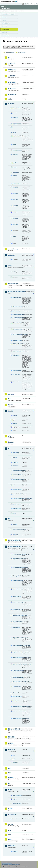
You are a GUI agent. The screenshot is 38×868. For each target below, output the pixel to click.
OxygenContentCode (17, 677)
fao (9, 399)
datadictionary (13, 249)
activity (15, 272)
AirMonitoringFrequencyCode (17, 554)
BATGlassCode (17, 597)
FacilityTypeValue (17, 340)
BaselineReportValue (17, 307)
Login (25, 4)
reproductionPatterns (17, 494)
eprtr (10, 266)
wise (10, 839)
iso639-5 (15, 167)
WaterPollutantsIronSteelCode (17, 719)
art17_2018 (12, 88)
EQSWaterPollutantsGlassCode (17, 658)
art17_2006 (12, 76)
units (14, 513)
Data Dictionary (14, 11)
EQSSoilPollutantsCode (17, 652)
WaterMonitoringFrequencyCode (17, 706)
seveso (11, 824)
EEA (9, 1)
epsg (14, 144)
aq (9, 57)
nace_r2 (15, 176)
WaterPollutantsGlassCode (17, 711)
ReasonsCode (17, 686)
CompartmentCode (17, 622)
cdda (10, 99)
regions (15, 799)
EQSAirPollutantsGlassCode (17, 638)
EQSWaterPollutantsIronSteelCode (17, 664)
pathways (16, 485)
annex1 (15, 525)
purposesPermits (17, 489)
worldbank (12, 845)
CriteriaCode (16, 627)
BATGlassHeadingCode (17, 602)
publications (12, 815)
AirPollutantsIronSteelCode (17, 567)
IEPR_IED (11, 737)
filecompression (17, 150)
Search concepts (22, 53)
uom (10, 835)
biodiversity (12, 95)
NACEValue (16, 355)
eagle (15, 759)
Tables (4, 20)
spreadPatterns (17, 509)
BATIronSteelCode (17, 610)
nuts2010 (15, 200)
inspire (11, 743)
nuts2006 (15, 193)
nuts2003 (15, 187)
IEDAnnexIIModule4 (15, 729)
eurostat (11, 394)
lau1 (10, 768)
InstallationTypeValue (17, 351)
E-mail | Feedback (7, 863)
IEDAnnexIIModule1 (15, 540)
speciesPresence (17, 504)
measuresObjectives (17, 479)
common (11, 104)
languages (16, 172)
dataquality (12, 255)
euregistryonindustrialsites (15, 292)
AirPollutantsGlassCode (17, 559)
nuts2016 (15, 212)
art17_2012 (12, 82)
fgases (11, 405)
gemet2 (11, 411)
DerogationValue (17, 329)
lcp (9, 783)
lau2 (10, 773)
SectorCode (16, 693)
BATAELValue (17, 311)
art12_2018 (12, 70)
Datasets (5, 17)
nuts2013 (15, 206)
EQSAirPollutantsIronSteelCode (17, 645)
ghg (10, 436)
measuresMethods (17, 475)
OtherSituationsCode (17, 671)
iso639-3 (15, 163)
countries (16, 118)
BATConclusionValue (17, 314)
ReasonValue (17, 375)
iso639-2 (15, 155)
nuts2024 (15, 224)
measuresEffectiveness (17, 470)
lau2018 (11, 777)
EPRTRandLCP (13, 284)
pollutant (15, 535)
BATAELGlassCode (17, 580)
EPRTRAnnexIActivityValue (17, 334)
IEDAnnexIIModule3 (15, 546)
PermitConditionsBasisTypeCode (17, 682)
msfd (10, 790)
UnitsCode (16, 701)
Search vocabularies (10, 53)
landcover (12, 749)
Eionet (9, 11)
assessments (17, 108)
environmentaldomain (17, 136)
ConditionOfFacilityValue (17, 318)
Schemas (5, 26)
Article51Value (17, 298)
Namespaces (6, 35)
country (15, 851)
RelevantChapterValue (17, 382)
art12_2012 (12, 64)
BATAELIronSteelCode (17, 589)
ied (9, 519)
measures (16, 466)
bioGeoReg (16, 453)
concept (15, 415)
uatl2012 (15, 762)
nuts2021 (15, 218)
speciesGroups (17, 803)
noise (10, 808)
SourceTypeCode (17, 696)
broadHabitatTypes (17, 796)
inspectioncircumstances (17, 529)
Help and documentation (9, 14)
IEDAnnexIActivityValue (17, 344)
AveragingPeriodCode (17, 576)
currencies (16, 127)
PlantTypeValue (17, 370)
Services (4, 32)
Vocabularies (6, 29)
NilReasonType (17, 184)
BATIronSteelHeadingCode (17, 615)
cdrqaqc (15, 457)
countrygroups (17, 124)
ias (9, 448)
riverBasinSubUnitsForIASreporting (17, 498)
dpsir (14, 133)
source (15, 423)
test (9, 830)
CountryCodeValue (17, 323)
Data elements (6, 23)
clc (14, 755)
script (15, 236)
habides (11, 442)
